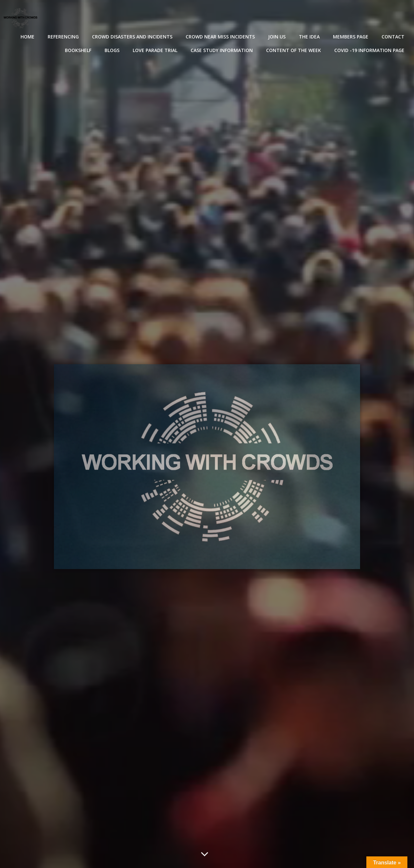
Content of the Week (294, 50)
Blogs (112, 50)
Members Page (351, 37)
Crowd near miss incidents (220, 37)
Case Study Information (222, 50)
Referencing (63, 37)
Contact (393, 37)
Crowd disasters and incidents (132, 37)
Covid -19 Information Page (369, 50)
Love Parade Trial (155, 50)
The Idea (309, 37)
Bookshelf (78, 50)
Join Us (277, 37)
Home (27, 37)
